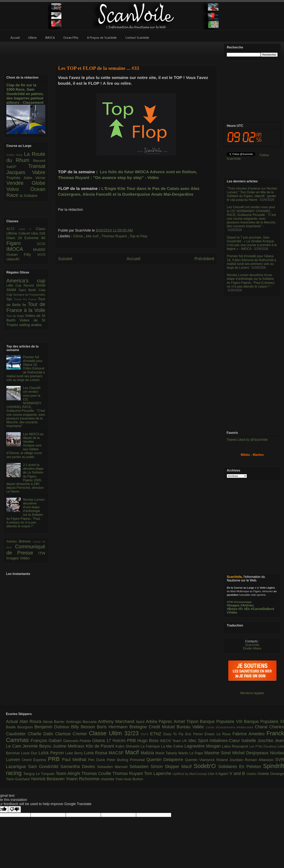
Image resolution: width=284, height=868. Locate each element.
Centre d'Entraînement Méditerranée (230, 727)
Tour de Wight (16, 316)
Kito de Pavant (101, 746)
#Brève (232, 609)
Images (13, 558)
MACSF (117, 753)
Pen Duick (98, 760)
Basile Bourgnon (20, 727)
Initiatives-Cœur (225, 740)
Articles (13, 541)
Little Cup (15, 285)
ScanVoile (252, 645)
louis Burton (134, 779)
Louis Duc (30, 753)
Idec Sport (199, 740)
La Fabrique (151, 746)
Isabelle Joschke (258, 740)
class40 (13, 259)
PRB (55, 759)
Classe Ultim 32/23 (115, 733)
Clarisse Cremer (72, 734)
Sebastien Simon (147, 766)
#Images (233, 605)
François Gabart (47, 740)
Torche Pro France (26, 299)
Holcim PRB (125, 740)
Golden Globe (15, 155)
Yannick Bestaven (48, 779)
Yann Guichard (18, 779)
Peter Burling (118, 760)
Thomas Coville (97, 773)
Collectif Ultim (29, 233)
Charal (262, 727)
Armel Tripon (187, 721)
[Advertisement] (136, 51)
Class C (27, 229)
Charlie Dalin (42, 734)
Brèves (26, 541)
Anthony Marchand (117, 721)
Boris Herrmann (113, 727)
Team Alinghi (69, 773)
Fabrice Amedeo (249, 734)
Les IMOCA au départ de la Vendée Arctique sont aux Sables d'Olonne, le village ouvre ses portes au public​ (25, 446)
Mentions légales (252, 693)
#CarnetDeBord (262, 609)
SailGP (17, 167)
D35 (42, 233)
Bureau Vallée (191, 727)
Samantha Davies (79, 766)
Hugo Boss (149, 740)
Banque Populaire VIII (222, 721)
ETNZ (157, 734)
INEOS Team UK (174, 741)
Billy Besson (84, 727)
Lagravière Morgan (203, 746)
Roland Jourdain (231, 760)
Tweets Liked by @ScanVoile (247, 440)
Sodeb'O (206, 766)
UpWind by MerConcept (190, 774)
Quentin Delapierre (166, 760)
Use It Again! (219, 774)
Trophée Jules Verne (26, 178)
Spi (10, 299)
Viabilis (252, 774)
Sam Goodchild (44, 766)
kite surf (93, 236)
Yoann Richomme (83, 779)
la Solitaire (29, 196)
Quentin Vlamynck (201, 760)
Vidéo (25, 558)
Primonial (138, 760)
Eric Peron (195, 734)
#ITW (230, 602)
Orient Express (35, 760)
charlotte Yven (113, 779)
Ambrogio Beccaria (82, 722)
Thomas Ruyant (115, 236)
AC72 (13, 229)
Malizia (148, 753)
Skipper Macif (179, 766)
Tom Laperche (158, 773)
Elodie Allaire (252, 648)
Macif (133, 752)
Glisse (79, 236)
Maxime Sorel (218, 753)
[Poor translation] (14, 809)
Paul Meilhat (75, 760)
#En (247, 609)
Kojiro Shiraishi (128, 746)
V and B (238, 773)
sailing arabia (30, 325)
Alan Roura (31, 721)
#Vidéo (232, 613)
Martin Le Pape (191, 753)
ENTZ (146, 734)
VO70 (41, 255)
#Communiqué (243, 602)
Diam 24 (15, 238)
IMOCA (20, 249)
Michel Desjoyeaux (251, 753)
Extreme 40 (35, 238)
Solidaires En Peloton (241, 766)
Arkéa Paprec (160, 721)
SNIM (13, 290)
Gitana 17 (102, 740)
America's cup (26, 281)
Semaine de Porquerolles (29, 295)
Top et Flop (139, 236)
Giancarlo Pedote (78, 741)
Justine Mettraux (69, 746)
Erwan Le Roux (219, 734)
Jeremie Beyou (38, 746)
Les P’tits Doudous (263, 746)
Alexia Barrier (55, 722)
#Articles (247, 605)
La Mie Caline (173, 746)
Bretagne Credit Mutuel (153, 727)
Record (39, 161)
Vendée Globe (26, 183)
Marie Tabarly (167, 753)
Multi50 (39, 250)
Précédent (204, 259)
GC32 (41, 244)
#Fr (241, 609)
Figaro (22, 243)
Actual (13, 721)
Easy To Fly (174, 734)
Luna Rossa (96, 753)
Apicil (141, 722)
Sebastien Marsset (113, 767)
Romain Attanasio (260, 760)
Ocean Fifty (22, 255)
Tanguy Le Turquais (40, 774)
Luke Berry (75, 753)
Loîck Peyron (52, 753)
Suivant (65, 259)
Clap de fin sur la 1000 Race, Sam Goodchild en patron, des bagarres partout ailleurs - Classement (25, 94)
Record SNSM (34, 285)
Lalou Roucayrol (236, 746)
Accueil (133, 259)
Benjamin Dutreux (53, 727)
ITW (42, 553)
